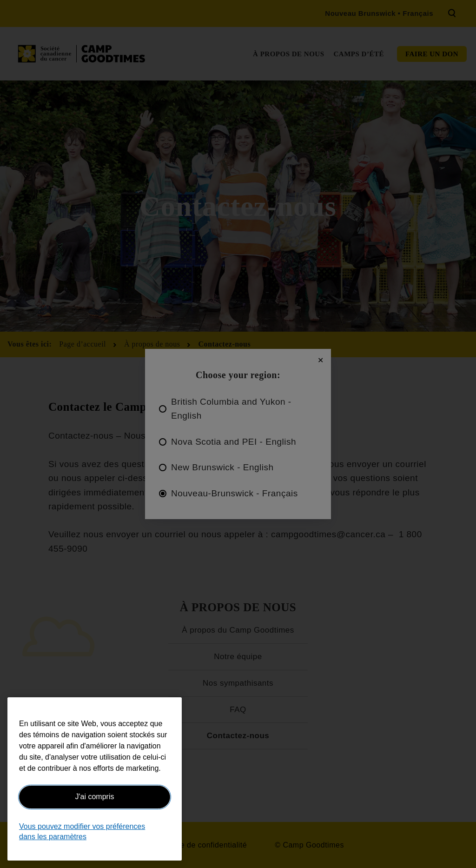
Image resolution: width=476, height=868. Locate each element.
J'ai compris (95, 797)
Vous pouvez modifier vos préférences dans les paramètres (82, 831)
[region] (95, 779)
